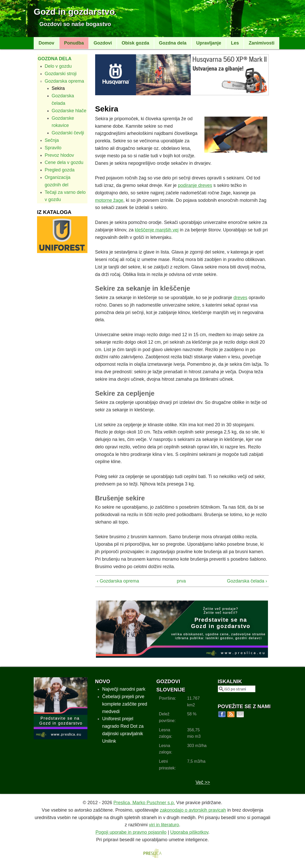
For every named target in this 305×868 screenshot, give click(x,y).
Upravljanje (209, 43)
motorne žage (109, 200)
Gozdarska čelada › (247, 581)
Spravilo (53, 148)
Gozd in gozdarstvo (74, 12)
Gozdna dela (173, 43)
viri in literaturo (164, 825)
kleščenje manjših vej (157, 230)
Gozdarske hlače (69, 111)
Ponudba (74, 43)
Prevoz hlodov (59, 155)
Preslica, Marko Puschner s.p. (144, 803)
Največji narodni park (124, 689)
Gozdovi (103, 43)
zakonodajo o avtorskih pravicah (193, 810)
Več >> (203, 782)
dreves (240, 298)
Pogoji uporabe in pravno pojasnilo (131, 832)
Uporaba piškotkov (189, 832)
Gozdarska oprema (64, 81)
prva (180, 581)
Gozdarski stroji (61, 74)
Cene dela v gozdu (64, 162)
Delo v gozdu (58, 66)
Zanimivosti (262, 43)
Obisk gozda (135, 43)
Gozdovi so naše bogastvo (75, 24)
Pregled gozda (60, 170)
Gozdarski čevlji (68, 133)
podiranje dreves (195, 185)
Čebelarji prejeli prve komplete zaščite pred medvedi (125, 704)
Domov (46, 43)
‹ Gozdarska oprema (118, 581)
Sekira (58, 88)
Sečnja (52, 140)
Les (235, 43)
